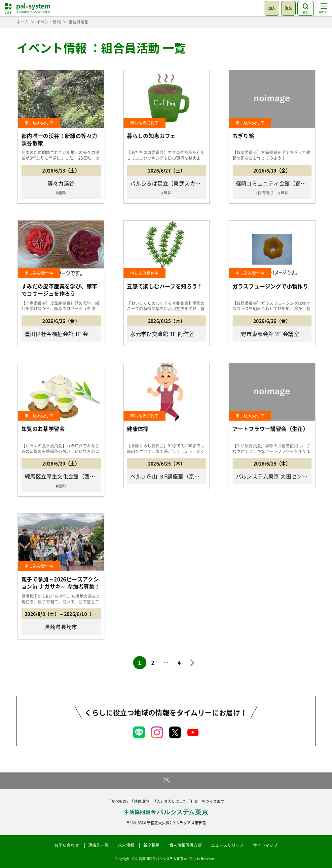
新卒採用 (152, 845)
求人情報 (126, 845)
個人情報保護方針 (185, 845)
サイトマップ (265, 845)
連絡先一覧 (98, 845)
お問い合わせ (67, 845)
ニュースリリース (227, 845)
